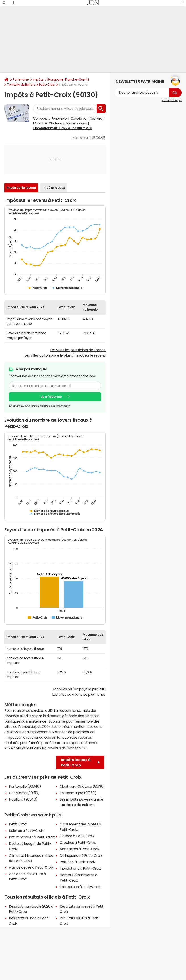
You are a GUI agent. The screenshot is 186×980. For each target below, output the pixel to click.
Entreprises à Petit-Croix (80, 887)
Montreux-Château (48, 123)
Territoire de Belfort (21, 85)
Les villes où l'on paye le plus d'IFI (79, 689)
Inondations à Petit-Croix (80, 868)
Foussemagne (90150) (78, 793)
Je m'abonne (51, 397)
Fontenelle (59, 119)
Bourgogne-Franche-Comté (68, 79)
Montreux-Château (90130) (82, 786)
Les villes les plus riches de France (78, 350)
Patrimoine (21, 79)
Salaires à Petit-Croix (26, 831)
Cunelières (78, 119)
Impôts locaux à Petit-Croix (80, 762)
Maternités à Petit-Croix (79, 849)
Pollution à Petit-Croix (77, 862)
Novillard (96, 119)
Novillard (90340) (23, 799)
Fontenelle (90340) (25, 786)
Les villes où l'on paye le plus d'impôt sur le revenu (65, 355)
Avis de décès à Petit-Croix (31, 867)
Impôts (38, 79)
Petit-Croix (47, 85)
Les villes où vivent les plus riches (79, 694)
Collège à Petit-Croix (77, 836)
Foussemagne (76, 123)
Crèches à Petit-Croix (78, 842)
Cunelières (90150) (24, 793)
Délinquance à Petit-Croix (81, 855)
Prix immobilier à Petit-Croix (32, 837)
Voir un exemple (172, 100)
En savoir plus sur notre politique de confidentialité (39, 406)
